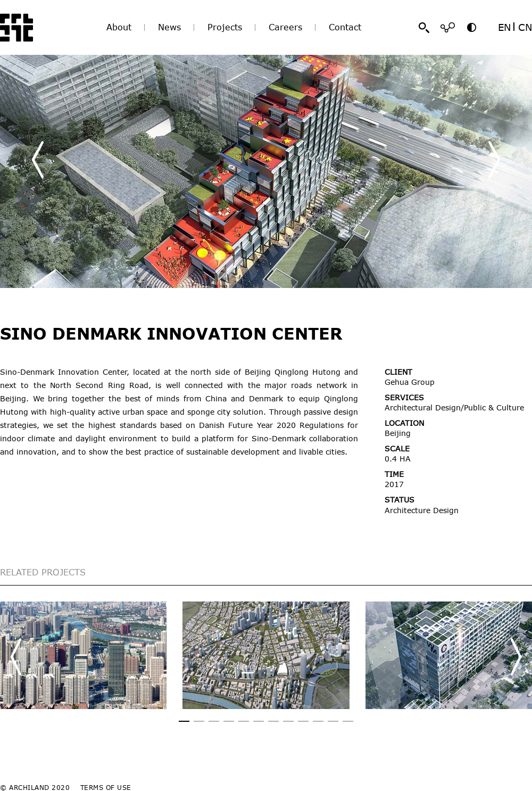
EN (504, 27)
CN (525, 27)
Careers (285, 27)
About (119, 27)
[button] (494, 160)
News (169, 27)
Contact (345, 27)
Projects (225, 27)
